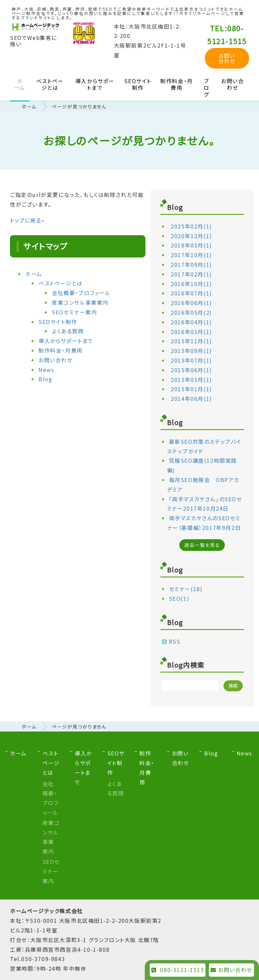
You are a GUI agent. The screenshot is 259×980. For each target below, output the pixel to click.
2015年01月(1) (191, 389)
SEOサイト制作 (138, 84)
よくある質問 (68, 331)
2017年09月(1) (191, 264)
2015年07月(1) (191, 360)
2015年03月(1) (191, 380)
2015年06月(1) (191, 370)
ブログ (207, 87)
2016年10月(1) (191, 284)
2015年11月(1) (191, 341)
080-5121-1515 (178, 970)
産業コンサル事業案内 (80, 302)
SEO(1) (179, 598)
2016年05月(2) (191, 312)
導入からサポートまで (95, 84)
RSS (175, 641)
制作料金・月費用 (177, 84)
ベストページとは (50, 84)
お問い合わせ (227, 58)
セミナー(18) (186, 589)
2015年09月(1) (191, 351)
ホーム (20, 84)
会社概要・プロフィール (81, 293)
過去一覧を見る (202, 545)
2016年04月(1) (191, 322)
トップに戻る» (27, 220)
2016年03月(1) (191, 332)
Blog (45, 379)
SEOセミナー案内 (74, 312)
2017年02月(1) (191, 274)
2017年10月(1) (191, 255)
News (46, 370)
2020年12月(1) (191, 236)
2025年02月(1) (191, 226)
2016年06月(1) (191, 303)
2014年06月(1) (191, 399)
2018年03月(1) (191, 245)
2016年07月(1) (191, 293)
